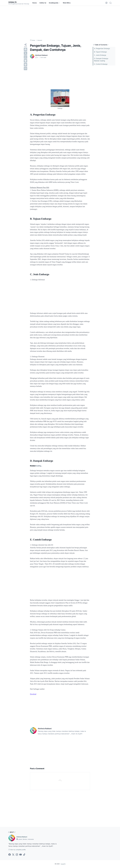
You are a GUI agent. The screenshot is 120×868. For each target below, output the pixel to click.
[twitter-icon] (13, 855)
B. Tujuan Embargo (100, 52)
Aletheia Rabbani (23, 837)
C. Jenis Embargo (100, 55)
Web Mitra (67, 3)
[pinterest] (25, 65)
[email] (25, 68)
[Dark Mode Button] (106, 3)
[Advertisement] (60, 22)
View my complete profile (19, 850)
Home (35, 3)
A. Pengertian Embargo (102, 48)
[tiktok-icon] (24, 855)
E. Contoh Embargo (101, 64)
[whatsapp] (25, 57)
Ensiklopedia (54, 3)
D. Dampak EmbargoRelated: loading (101, 59)
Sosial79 (13, 2)
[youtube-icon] (21, 855)
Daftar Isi (43, 3)
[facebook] (25, 49)
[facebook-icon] (10, 855)
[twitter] (25, 53)
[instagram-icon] (17, 855)
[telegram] (25, 61)
